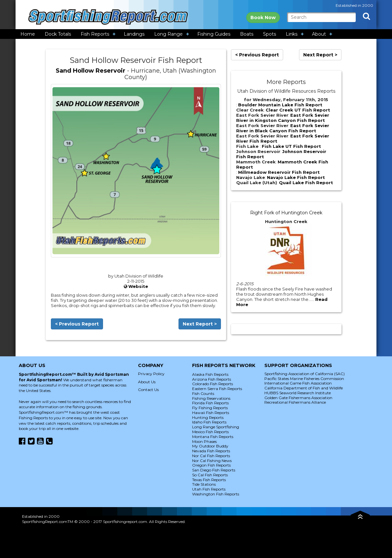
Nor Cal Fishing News (212, 461)
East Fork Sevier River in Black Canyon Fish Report (283, 128)
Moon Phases (204, 441)
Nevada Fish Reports (211, 451)
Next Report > (200, 324)
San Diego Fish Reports (214, 470)
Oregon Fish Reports (211, 465)
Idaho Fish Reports (209, 422)
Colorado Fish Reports (213, 384)
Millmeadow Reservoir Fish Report (279, 172)
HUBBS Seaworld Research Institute (298, 393)
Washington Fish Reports (216, 494)
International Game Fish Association (298, 383)
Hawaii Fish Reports (211, 413)
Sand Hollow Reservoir (91, 71)
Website (138, 286)
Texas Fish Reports (209, 480)
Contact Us (148, 390)
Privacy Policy (151, 374)
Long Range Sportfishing (216, 427)
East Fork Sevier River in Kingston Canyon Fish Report (283, 118)
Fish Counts (203, 393)
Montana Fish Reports (213, 437)
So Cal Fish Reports (210, 475)
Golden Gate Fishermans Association (298, 398)
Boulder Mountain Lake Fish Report (280, 105)
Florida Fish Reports (210, 403)
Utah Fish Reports (209, 489)
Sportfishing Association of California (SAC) (305, 374)
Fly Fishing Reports (210, 408)
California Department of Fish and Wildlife (304, 388)
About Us (147, 382)
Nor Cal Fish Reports (211, 456)
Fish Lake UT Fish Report (291, 146)
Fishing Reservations (211, 398)
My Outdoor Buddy (210, 446)
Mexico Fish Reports (210, 432)
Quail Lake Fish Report (306, 183)
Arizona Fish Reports (212, 379)
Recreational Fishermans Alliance (295, 402)
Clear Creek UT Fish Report (298, 110)
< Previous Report (77, 324)
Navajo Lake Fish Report (296, 177)
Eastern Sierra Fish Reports (217, 389)
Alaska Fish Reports (210, 374)
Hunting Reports (208, 417)
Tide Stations (204, 484)
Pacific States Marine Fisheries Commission (304, 379)
